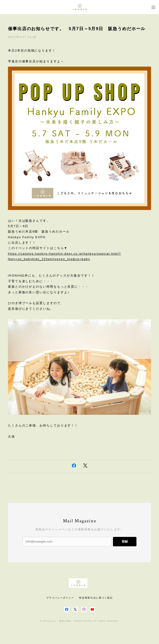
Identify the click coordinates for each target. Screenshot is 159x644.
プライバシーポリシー (60, 598)
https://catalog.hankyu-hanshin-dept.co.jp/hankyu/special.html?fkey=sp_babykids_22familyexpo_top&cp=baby (64, 256)
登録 (125, 541)
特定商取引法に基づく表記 (96, 598)
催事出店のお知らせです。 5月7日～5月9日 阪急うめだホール (77, 29)
